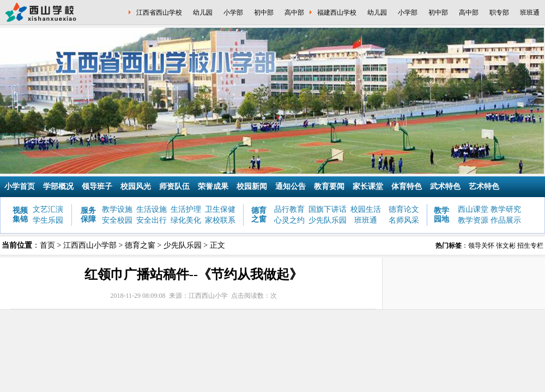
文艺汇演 (48, 209)
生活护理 (186, 209)
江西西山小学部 (90, 245)
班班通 (530, 13)
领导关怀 (481, 246)
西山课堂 (473, 209)
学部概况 (58, 186)
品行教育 (289, 209)
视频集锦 (20, 215)
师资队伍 (174, 186)
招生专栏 (530, 246)
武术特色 (445, 186)
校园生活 (366, 209)
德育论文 (404, 209)
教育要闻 (329, 186)
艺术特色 (484, 186)
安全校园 (117, 220)
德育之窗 (259, 215)
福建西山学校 (337, 13)
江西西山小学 (208, 296)
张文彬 (506, 246)
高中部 (294, 13)
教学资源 (473, 220)
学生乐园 (48, 220)
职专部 (499, 13)
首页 (47, 245)
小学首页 (20, 186)
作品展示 (506, 220)
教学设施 (117, 209)
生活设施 (152, 209)
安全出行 (152, 220)
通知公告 (290, 186)
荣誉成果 (213, 186)
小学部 (233, 13)
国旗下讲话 (328, 209)
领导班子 (97, 186)
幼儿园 (203, 13)
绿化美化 (186, 220)
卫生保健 (220, 209)
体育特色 (407, 186)
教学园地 (441, 215)
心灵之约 (289, 220)
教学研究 (506, 209)
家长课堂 (368, 186)
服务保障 (88, 215)
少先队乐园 (328, 220)
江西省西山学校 (159, 13)
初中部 (264, 13)
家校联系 (220, 220)
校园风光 (136, 186)
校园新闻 (252, 186)
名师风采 (404, 220)
